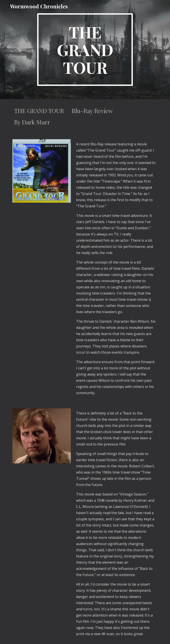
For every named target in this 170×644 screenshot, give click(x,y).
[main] (85, 50)
